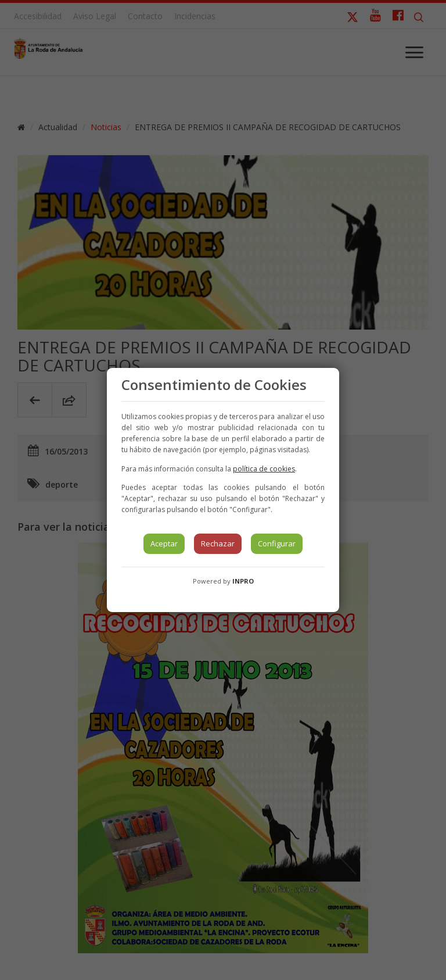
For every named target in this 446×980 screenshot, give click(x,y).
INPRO (243, 581)
